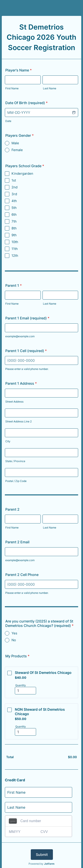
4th (14, 201)
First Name (12, 88)
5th (14, 208)
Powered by (41, 864)
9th (14, 235)
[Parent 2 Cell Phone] (41, 584)
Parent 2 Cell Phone (22, 575)
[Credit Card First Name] (39, 792)
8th (14, 228)
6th (14, 215)
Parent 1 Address (21, 383)
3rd (14, 194)
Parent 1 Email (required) (27, 318)
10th (15, 242)
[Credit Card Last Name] (39, 807)
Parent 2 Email (17, 542)
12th (15, 256)
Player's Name (18, 70)
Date (8, 121)
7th (14, 221)
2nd (14, 187)
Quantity (21, 685)
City (8, 441)
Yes (14, 633)
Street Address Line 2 (18, 421)
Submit (42, 855)
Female (17, 150)
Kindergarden (22, 173)
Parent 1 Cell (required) (26, 351)
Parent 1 (14, 285)
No (14, 640)
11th (15, 249)
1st (14, 180)
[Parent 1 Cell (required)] (41, 360)
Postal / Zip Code (16, 481)
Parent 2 (12, 509)
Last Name (50, 88)
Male (15, 143)
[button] (74, 112)
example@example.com (20, 336)
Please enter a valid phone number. (27, 369)
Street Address (14, 402)
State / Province (15, 461)
